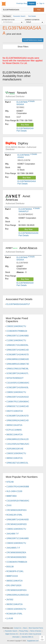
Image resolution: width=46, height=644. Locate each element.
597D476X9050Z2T (15, 378)
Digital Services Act (12, 634)
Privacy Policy (24, 631)
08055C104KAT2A (14, 458)
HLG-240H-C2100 (14, 491)
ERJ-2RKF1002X (14, 585)
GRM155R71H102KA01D (18, 397)
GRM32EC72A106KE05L (17, 345)
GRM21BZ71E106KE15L (17, 463)
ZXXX (9, 505)
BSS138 (10, 567)
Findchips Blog (22, 3)
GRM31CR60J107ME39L (17, 369)
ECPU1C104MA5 (14, 430)
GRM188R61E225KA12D (17, 439)
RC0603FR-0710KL (15, 571)
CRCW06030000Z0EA (16, 553)
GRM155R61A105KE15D (17, 595)
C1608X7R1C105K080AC (18, 402)
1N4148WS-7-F (13, 548)
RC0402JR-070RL (14, 515)
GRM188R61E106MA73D (18, 364)
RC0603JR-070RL (14, 614)
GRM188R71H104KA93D (18, 520)
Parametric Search (11, 631)
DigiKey (24, 146)
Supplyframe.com (33, 641)
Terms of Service (36, 631)
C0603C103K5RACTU (16, 453)
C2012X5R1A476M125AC (18, 444)
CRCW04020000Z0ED (16, 557)
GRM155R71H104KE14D (18, 350)
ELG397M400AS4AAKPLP (18, 304)
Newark (24, 94)
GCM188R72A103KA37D (17, 416)
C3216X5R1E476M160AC (18, 501)
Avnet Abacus (24, 250)
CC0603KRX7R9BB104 (17, 331)
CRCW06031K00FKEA (16, 590)
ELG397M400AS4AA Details (33, 40)
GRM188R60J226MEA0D (18, 359)
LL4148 (10, 618)
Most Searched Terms (36, 628)
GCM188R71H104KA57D (18, 355)
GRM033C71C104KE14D (18, 406)
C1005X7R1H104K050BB (18, 487)
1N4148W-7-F (13, 534)
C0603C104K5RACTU (16, 326)
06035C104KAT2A (14, 435)
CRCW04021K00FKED (16, 524)
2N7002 (10, 600)
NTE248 (10, 482)
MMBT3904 (11, 496)
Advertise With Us (27, 637)
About (25, 628)
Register (32, 3)
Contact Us (17, 628)
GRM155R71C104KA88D (18, 336)
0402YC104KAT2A (15, 411)
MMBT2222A (12, 576)
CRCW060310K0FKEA (16, 510)
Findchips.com (4, 4)
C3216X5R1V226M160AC (18, 383)
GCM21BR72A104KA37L (17, 373)
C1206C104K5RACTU (16, 340)
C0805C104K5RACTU (16, 392)
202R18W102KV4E (15, 449)
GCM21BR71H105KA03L (17, 387)
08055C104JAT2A (14, 425)
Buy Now (25, 125)
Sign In (42, 3)
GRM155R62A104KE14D (17, 420)
